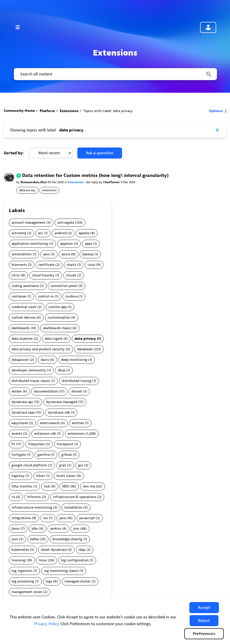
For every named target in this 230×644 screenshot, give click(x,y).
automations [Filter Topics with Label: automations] (22, 254)
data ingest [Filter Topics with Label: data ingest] (54, 339)
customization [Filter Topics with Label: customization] (59, 317)
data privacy (27, 190)
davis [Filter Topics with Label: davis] (45, 360)
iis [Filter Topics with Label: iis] (13, 497)
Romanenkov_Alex (34, 182)
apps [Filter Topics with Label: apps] (89, 244)
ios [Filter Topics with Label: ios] (45, 518)
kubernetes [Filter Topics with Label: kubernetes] (20, 550)
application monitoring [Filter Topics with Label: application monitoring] (30, 244)
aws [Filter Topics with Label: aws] (46, 254)
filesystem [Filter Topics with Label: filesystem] (36, 444)
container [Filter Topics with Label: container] (19, 296)
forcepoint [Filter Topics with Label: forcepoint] (65, 444)
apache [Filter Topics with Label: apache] (84, 233)
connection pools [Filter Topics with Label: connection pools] (64, 286)
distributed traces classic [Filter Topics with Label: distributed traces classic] (31, 381)
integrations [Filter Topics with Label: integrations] (21, 518)
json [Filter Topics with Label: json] (15, 539)
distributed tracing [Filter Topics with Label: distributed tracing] (77, 381)
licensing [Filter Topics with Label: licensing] (18, 560)
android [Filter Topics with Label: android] (61, 233)
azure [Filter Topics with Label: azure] (66, 254)
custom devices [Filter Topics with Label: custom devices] (24, 317)
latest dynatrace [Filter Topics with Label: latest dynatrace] (54, 550)
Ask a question (100, 153)
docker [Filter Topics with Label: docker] (17, 391)
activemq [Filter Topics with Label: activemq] (19, 233)
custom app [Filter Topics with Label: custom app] (58, 307)
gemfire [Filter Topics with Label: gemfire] (44, 455)
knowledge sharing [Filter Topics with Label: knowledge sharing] (67, 539)
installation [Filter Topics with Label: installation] (73, 507)
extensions (49, 190)
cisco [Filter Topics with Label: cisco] (91, 265)
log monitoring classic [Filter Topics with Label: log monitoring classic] (61, 571)
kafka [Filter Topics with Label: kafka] (34, 539)
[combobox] (115, 74)
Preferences (204, 634)
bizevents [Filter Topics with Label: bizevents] (19, 265)
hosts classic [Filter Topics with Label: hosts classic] (66, 476)
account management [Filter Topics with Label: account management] (28, 222)
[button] (204, 608)
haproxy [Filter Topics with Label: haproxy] (18, 476)
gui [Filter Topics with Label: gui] (81, 465)
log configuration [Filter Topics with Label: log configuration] (75, 560)
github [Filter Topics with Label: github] (67, 455)
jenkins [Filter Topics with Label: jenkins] (56, 529)
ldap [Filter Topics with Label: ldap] (82, 550)
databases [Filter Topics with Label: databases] (85, 349)
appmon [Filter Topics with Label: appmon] (66, 244)
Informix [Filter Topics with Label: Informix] (34, 497)
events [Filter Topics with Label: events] (17, 434)
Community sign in (208, 27)
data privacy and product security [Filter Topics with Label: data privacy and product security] (38, 349)
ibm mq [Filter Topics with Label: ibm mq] (89, 486)
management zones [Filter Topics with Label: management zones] (27, 592)
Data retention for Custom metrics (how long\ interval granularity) (95, 176)
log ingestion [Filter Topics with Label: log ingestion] (22, 571)
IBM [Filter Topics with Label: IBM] (66, 486)
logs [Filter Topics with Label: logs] (49, 581)
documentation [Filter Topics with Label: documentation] (46, 391)
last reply (92, 182)
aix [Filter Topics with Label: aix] (41, 233)
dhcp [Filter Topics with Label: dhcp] (62, 370)
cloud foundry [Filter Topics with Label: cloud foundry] (43, 275)
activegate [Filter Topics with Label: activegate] (66, 222)
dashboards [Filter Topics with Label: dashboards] (20, 328)
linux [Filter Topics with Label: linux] (43, 560)
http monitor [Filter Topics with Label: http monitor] (22, 486)
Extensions (69, 111)
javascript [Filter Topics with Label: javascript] (87, 518)
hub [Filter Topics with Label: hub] (47, 486)
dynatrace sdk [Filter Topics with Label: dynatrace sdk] (59, 412)
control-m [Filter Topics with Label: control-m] (46, 296)
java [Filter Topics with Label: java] (63, 518)
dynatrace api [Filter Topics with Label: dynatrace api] (22, 402)
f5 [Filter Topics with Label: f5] (13, 444)
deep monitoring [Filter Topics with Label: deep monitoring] (74, 360)
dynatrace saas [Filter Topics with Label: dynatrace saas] (23, 412)
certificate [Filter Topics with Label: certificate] (46, 265)
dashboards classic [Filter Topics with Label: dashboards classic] (57, 328)
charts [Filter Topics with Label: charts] (71, 265)
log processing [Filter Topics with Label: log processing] (23, 581)
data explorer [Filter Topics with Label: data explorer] (22, 339)
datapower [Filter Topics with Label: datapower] (20, 360)
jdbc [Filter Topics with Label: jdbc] (35, 529)
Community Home (19, 111)
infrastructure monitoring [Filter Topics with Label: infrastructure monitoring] (32, 507)
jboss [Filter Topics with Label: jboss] (16, 529)
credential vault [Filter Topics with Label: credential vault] (24, 307)
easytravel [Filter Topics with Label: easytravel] (20, 423)
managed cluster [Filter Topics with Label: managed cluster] (77, 581)
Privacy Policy (46, 624)
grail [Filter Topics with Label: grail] (63, 465)
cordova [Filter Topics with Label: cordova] (72, 296)
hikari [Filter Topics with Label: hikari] (41, 476)
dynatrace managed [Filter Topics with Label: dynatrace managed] (62, 402)
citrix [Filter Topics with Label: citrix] (16, 275)
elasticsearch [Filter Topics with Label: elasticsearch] (50, 423)
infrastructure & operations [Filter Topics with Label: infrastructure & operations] (75, 497)
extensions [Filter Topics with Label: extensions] (76, 434)
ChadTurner (112, 182)
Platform (47, 111)
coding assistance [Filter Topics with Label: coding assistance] (25, 286)
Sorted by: (14, 153)
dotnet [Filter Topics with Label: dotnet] (77, 391)
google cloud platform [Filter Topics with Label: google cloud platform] (29, 465)
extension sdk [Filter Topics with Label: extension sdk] (45, 434)
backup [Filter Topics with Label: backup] (88, 254)
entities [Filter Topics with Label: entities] (78, 423)
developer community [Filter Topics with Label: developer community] (29, 370)
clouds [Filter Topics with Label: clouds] (71, 275)
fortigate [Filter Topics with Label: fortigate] (19, 455)
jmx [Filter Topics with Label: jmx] (76, 529)
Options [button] (216, 111)
